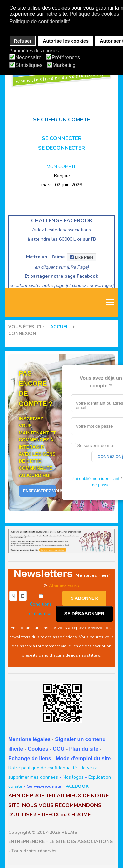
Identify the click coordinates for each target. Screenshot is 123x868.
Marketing (64, 65)
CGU (59, 749)
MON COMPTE (62, 166)
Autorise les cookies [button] (66, 41)
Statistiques (29, 65)
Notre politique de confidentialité (43, 768)
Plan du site (84, 749)
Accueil (60, 327)
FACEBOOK (76, 786)
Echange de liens (30, 758)
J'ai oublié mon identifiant (95, 478)
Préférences (66, 58)
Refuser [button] (23, 41)
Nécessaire (29, 58)
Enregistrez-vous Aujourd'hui (40, 491)
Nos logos (73, 777)
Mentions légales (29, 739)
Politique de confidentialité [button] (40, 22)
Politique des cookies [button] (94, 14)
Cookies (38, 749)
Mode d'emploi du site (83, 758)
